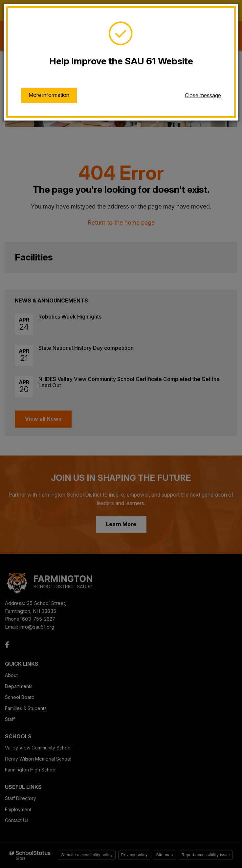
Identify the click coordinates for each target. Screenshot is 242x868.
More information (49, 95)
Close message (203, 95)
